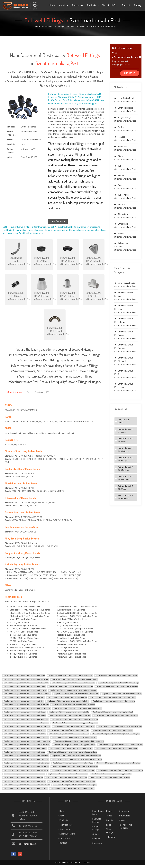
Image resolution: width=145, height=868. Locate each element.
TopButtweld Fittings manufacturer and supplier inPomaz (75, 745)
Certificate (65, 838)
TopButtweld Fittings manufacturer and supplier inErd (122, 694)
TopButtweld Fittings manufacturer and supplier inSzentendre (27, 756)
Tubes (109, 816)
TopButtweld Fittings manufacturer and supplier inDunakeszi (77, 694)
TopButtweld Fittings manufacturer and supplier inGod (24, 701)
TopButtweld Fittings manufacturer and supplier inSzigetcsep (26, 759)
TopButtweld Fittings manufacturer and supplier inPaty (70, 730)
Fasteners (97, 843)
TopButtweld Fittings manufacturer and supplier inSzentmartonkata (77, 756)
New (23, 144)
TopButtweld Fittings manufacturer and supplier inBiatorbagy (27, 679)
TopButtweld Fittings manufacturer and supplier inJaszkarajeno (27, 708)
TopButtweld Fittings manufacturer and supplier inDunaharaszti (28, 694)
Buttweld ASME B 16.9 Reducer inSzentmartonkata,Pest (125, 348)
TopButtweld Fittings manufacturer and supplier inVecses (25, 781)
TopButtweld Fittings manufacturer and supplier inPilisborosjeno (116, 734)
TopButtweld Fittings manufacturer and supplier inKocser (25, 712)
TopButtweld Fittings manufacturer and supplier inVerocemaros (27, 785)
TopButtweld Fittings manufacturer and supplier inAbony (25, 676)
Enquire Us (130, 73)
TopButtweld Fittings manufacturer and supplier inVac (110, 778)
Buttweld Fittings (97, 820)
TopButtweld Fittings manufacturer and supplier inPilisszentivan (28, 741)
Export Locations (67, 834)
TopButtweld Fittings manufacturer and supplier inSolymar (71, 748)
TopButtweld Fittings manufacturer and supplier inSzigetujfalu (27, 763)
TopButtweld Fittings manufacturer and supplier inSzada (25, 752)
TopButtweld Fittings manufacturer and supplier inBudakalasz (75, 679)
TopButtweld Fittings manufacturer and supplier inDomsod (25, 690)
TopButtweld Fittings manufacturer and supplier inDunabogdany (74, 690)
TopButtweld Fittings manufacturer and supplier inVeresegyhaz (73, 781)
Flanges (96, 839)
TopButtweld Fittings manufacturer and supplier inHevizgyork (27, 705)
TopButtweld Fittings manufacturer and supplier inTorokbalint (121, 770)
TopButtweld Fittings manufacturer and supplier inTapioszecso (76, 767)
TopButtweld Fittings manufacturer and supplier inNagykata (116, 716)
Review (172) (42, 392)
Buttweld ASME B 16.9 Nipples (126, 459)
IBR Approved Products (126, 826)
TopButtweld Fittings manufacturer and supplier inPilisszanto (75, 738)
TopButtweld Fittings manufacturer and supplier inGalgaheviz (113, 697)
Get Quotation (59, 221)
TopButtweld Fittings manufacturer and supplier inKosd (113, 712)
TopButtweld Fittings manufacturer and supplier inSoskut (117, 748)
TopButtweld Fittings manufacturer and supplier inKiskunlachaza (78, 708)
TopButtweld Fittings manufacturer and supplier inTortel (25, 774)
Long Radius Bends (124, 421)
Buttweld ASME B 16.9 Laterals (126, 450)
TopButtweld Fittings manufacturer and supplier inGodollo (68, 701)
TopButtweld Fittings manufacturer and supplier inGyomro (114, 701)
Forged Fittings (96, 828)
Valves (122, 820)
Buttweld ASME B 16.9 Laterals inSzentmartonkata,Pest (125, 322)
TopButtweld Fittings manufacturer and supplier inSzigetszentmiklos (77, 759)
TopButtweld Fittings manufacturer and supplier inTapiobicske (27, 767)
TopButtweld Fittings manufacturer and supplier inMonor (70, 716)
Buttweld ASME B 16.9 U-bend (126, 497)
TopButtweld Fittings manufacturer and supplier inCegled (25, 687)
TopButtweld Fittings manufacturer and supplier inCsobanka (71, 687)
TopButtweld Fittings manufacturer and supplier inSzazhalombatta (73, 752)
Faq (28, 392)
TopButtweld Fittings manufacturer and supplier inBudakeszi (26, 683)
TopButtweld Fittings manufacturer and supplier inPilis (69, 734)
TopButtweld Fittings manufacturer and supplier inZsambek (26, 788)
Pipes (109, 811)
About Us (64, 5)
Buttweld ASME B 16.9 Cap (126, 431)
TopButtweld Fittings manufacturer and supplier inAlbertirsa (71, 676)
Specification (15, 392)
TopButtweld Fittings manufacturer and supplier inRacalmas (121, 745)
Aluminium (124, 811)
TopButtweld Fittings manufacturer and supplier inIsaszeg (74, 705)
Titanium (111, 837)
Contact (126, 5)
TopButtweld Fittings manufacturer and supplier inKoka (69, 712)
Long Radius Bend (98, 813)
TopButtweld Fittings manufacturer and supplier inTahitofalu (119, 763)
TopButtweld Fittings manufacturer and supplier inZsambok (73, 788)
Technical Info (110, 5)
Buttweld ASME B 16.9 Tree (126, 488)
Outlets (96, 834)
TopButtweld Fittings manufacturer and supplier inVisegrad (75, 785)
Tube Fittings (110, 831)
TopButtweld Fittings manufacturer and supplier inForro (24, 697)
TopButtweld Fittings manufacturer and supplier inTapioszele (26, 770)
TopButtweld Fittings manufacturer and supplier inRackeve (25, 748)
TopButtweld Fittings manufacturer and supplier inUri (24, 778)
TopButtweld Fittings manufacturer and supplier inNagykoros (26, 719)
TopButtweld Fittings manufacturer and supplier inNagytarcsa (75, 723)
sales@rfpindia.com (121, 65)
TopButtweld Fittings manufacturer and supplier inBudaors (74, 683)
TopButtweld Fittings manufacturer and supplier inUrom (67, 778)
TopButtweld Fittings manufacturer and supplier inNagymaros (27, 723)
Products (93, 5)
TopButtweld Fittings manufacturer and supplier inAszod (117, 676)
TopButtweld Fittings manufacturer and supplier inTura (68, 774)
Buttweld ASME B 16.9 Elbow (126, 440)
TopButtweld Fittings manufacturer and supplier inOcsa (74, 727)
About (62, 816)
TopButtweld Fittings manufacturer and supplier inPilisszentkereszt (80, 741)
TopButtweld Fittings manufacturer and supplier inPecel (113, 730)
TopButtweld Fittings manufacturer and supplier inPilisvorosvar (27, 745)
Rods (109, 825)
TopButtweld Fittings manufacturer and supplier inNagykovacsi (75, 719)
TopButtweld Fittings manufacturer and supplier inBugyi (119, 683)
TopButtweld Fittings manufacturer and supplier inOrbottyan (120, 727)
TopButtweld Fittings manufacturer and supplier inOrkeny (25, 730)
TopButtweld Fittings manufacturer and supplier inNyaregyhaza (27, 727)
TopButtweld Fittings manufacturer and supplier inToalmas (74, 770)
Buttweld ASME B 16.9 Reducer (126, 469)
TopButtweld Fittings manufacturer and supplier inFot (68, 697)
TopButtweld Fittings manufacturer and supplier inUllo (112, 774)
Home (52, 5)
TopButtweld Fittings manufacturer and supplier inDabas (118, 687)
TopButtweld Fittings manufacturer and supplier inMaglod (25, 716)
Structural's (125, 816)
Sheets (110, 820)
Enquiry (137, 5)
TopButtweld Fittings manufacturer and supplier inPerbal (25, 734)
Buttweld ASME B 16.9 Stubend (126, 478)
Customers (78, 5)
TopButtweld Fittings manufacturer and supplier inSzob (73, 763)
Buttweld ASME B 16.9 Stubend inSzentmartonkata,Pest (125, 361)
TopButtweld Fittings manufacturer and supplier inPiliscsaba (26, 738)
